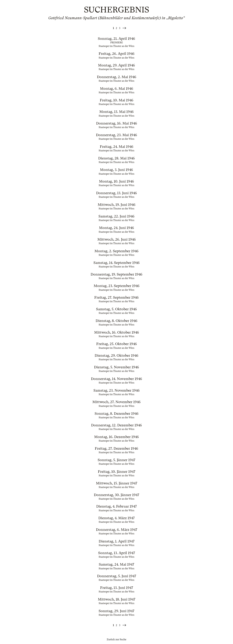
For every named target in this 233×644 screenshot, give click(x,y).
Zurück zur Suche (116, 639)
